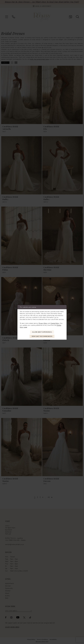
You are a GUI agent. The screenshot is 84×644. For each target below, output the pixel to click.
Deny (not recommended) (42, 336)
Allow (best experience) (42, 332)
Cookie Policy (55, 323)
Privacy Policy (43, 323)
